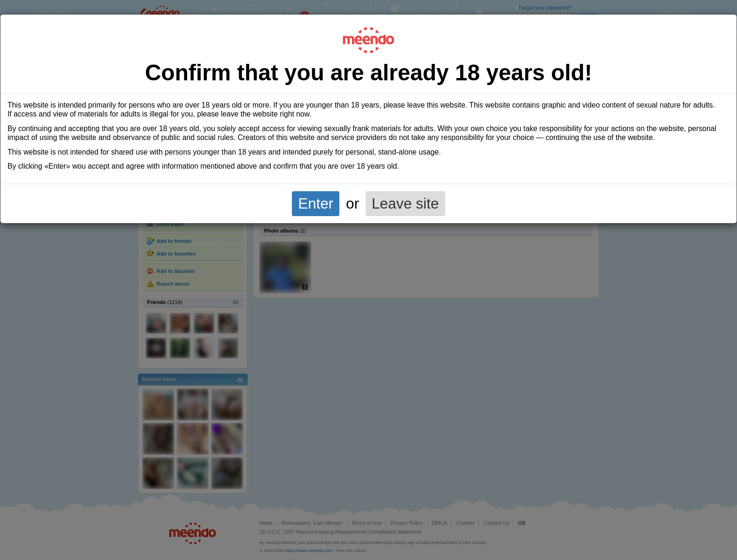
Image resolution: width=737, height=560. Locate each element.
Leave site (405, 204)
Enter (316, 204)
